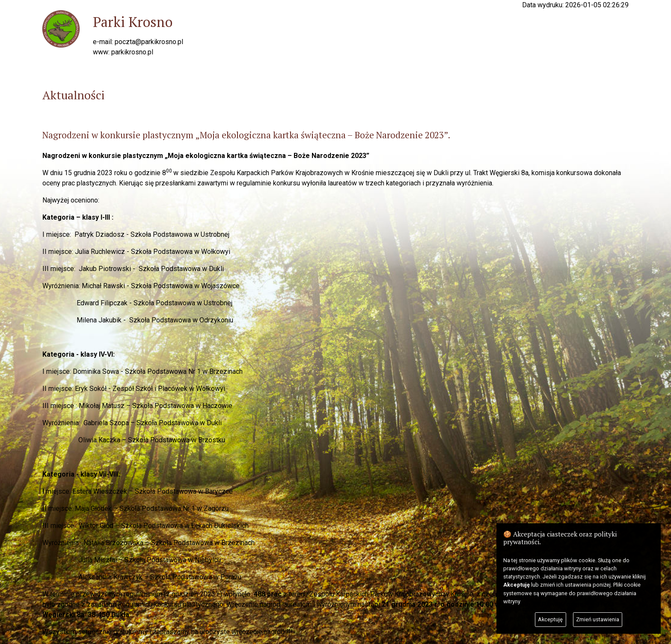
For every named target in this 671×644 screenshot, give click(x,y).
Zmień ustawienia (598, 619)
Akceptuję (550, 619)
